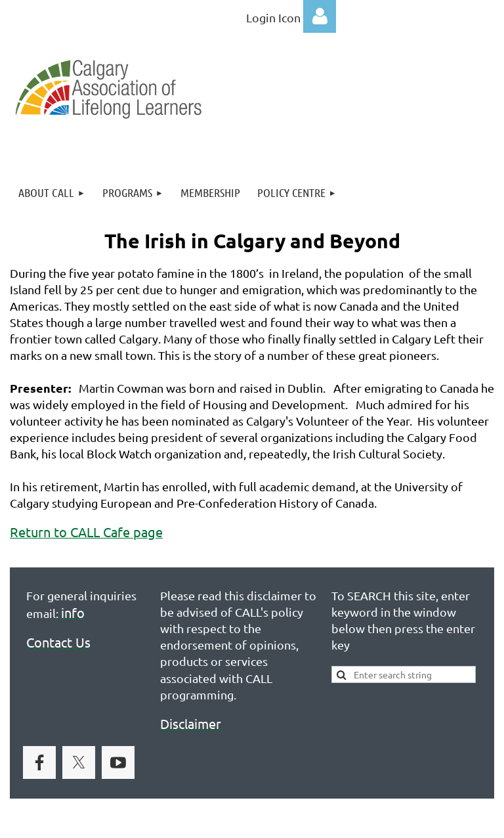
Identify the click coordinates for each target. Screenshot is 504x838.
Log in (320, 16)
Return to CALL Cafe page (86, 532)
